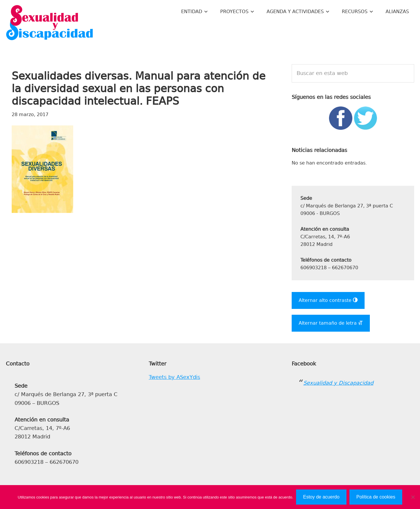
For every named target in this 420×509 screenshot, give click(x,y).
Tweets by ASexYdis (174, 377)
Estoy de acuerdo (321, 497)
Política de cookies (376, 497)
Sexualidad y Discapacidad (50, 23)
